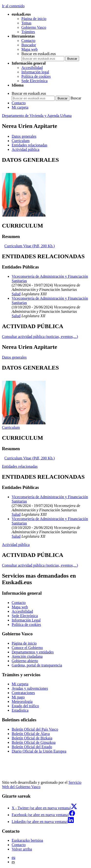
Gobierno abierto (25, 661)
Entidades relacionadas (20, 466)
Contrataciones (23, 693)
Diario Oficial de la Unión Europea (39, 751)
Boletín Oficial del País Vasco (35, 729)
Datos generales (14, 357)
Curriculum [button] (21, 141)
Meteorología (22, 701)
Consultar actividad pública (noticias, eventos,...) (40, 337)
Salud (16, 294)
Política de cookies (36, 76)
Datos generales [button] (24, 136)
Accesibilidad (32, 68)
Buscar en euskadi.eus (39, 54)
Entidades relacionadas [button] (29, 145)
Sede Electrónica (34, 81)
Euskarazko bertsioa (27, 840)
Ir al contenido (13, 6)
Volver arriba (22, 849)
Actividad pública (16, 545)
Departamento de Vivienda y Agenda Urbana (37, 116)
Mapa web (29, 49)
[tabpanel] (45, 187)
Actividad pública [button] (25, 149)
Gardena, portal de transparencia (37, 665)
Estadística (20, 710)
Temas (26, 23)
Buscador (29, 45)
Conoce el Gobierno (27, 648)
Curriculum (11, 427)
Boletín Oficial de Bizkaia (32, 738)
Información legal (35, 72)
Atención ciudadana (27, 656)
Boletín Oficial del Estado (32, 747)
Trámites (28, 32)
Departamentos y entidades (33, 652)
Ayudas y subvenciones (30, 688)
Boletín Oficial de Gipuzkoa (34, 742)
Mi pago (18, 697)
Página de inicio (34, 19)
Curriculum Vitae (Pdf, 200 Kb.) (30, 246)
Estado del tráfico (25, 706)
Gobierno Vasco (34, 27)
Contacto (28, 41)
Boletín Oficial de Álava (31, 734)
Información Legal (26, 620)
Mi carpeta (20, 107)
